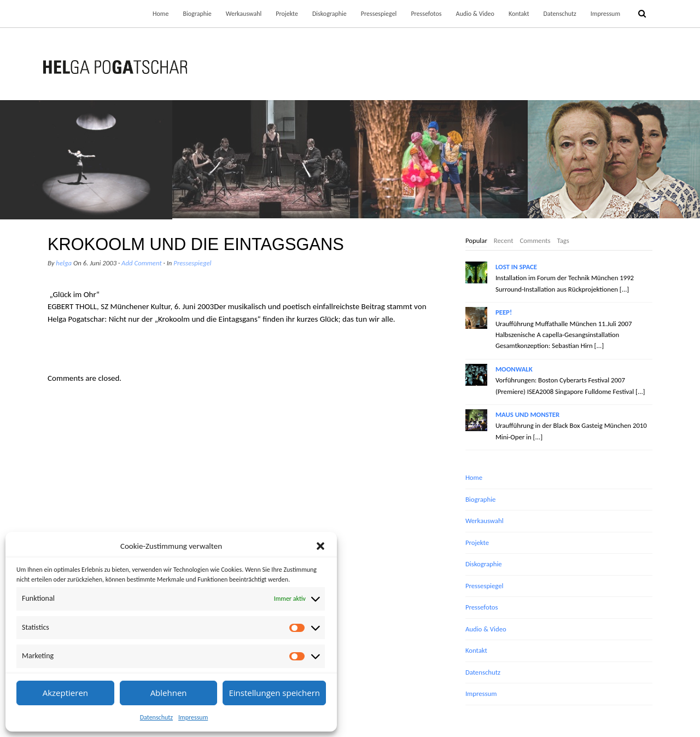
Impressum (193, 717)
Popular (476, 240)
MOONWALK (514, 369)
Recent (504, 240)
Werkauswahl (244, 14)
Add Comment (142, 263)
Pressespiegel (379, 14)
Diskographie (329, 14)
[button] (320, 546)
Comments (535, 240)
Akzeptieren (65, 693)
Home (161, 14)
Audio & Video (475, 14)
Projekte (287, 14)
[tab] (476, 241)
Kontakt (519, 14)
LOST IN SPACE (516, 267)
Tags (563, 240)
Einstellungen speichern (274, 693)
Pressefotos (426, 14)
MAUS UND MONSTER (527, 414)
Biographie (197, 14)
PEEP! (504, 312)
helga (64, 263)
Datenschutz (156, 717)
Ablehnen (169, 693)
